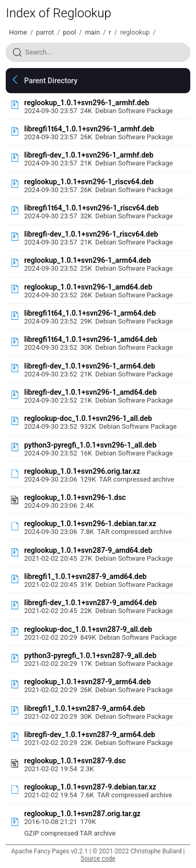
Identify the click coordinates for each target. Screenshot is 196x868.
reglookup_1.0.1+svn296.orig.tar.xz (82, 471)
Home (18, 32)
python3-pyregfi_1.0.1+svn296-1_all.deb (90, 445)
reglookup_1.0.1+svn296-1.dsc (75, 497)
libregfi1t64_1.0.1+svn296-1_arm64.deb (90, 313)
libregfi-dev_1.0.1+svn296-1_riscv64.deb (91, 234)
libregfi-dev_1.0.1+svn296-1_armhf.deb (89, 155)
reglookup (135, 32)
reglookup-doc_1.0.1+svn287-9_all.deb (88, 629)
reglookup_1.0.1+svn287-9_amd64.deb (88, 550)
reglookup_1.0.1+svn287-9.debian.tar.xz (90, 787)
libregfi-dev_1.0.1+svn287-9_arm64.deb (90, 735)
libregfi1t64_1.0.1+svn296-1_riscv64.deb (91, 208)
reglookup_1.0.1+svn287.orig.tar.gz (82, 814)
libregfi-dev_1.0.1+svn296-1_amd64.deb (90, 392)
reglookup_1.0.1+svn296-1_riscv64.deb (89, 182)
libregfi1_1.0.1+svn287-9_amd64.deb (85, 576)
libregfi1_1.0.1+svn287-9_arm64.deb (84, 708)
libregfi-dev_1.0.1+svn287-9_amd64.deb (90, 603)
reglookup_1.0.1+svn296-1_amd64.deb (88, 287)
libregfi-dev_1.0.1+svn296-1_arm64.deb (90, 366)
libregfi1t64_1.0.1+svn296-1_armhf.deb (89, 129)
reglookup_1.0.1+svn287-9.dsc (75, 761)
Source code (98, 859)
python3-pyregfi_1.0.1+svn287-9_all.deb (90, 655)
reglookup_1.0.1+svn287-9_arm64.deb (87, 682)
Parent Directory (51, 81)
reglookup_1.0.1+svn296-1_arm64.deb (87, 260)
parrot (45, 32)
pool (69, 32)
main (93, 32)
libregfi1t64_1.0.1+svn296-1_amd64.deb (91, 339)
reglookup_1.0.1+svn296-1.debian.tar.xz (90, 524)
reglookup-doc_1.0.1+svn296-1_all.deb (88, 418)
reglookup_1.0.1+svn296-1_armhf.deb (87, 103)
